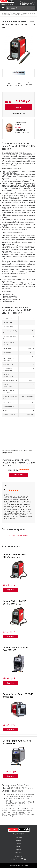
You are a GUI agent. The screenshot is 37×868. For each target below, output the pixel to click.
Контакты (18, 853)
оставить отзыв (18, 475)
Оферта (19, 850)
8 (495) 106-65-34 (19, 859)
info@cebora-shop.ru (22, 132)
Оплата (19, 841)
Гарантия (19, 847)
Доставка (18, 844)
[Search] (21, 8)
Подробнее (11, 590)
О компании (18, 838)
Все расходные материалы (18, 535)
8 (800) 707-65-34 (27, 4)
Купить (19, 107)
